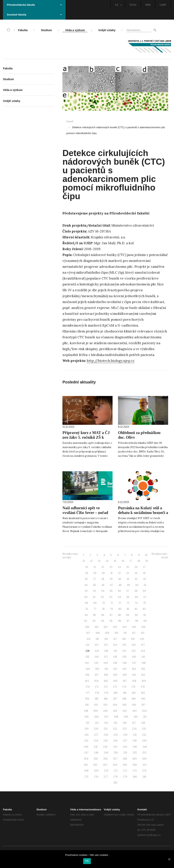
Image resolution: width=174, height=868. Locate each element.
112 (134, 633)
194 (115, 705)
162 (143, 675)
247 (86, 753)
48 (120, 585)
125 (124, 645)
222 (115, 729)
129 (97, 651)
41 (128, 579)
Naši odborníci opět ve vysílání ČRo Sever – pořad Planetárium (85, 513)
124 (115, 645)
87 (111, 615)
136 (97, 657)
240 (86, 747)
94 (103, 621)
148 (144, 663)
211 (145, 717)
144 (106, 663)
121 (88, 645)
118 (124, 639)
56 (119, 591)
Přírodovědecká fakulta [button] (34, 5)
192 (96, 705)
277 (106, 777)
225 (144, 729)
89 (128, 615)
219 (87, 729)
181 (125, 693)
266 (135, 765)
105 (134, 627)
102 (106, 627)
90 (136, 615)
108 (98, 633)
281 (144, 777)
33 (128, 573)
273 (135, 771)
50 (137, 585)
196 (134, 705)
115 (97, 639)
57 (128, 591)
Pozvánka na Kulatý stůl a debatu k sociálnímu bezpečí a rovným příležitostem (143, 513)
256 (105, 759)
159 (115, 675)
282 (115, 783)
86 (103, 615)
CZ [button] (118, 5)
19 (147, 561)
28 (87, 573)
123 (106, 645)
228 (106, 735)
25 (128, 567)
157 (97, 675)
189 (134, 699)
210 (136, 717)
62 (102, 597)
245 (135, 747)
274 (144, 771)
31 (111, 573)
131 (115, 651)
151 (106, 669)
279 (125, 777)
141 (143, 657)
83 (144, 609)
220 (96, 729)
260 (144, 759)
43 (145, 579)
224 (134, 729)
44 (86, 585)
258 (125, 759)
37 (95, 579)
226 (87, 735)
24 (119, 567)
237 (125, 741)
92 (86, 621)
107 (88, 633)
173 (115, 687)
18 (139, 561)
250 (116, 753)
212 (88, 723)
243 (115, 747)
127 (143, 645)
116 (106, 639)
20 (87, 567)
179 (106, 693)
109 (107, 633)
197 (143, 705)
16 (123, 561)
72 (120, 603)
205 (87, 717)
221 (106, 729)
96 (120, 621)
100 (87, 627)
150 (97, 669)
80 (120, 609)
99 (145, 621)
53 (95, 591)
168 (134, 681)
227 (96, 735)
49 (128, 585)
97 (128, 621)
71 (112, 603)
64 (119, 597)
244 (125, 747)
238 (135, 741)
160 (125, 675)
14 (107, 561)
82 (136, 609)
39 (111, 579)
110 (116, 633)
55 (111, 591)
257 (115, 759)
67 (145, 597)
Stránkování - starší (160, 556)
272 (125, 771)
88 (119, 615)
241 (96, 747)
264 (115, 765)
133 (134, 651)
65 (128, 597)
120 (142, 639)
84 (86, 615)
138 (115, 657)
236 (115, 741)
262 (95, 765)
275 (86, 777)
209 (126, 717)
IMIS (148, 5)
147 (134, 663)
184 (87, 699)
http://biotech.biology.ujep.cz (111, 361)
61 (94, 597)
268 (86, 771)
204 (144, 711)
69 (95, 603)
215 (115, 723)
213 (97, 723)
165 (106, 681)
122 (97, 645)
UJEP (163, 5)
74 (136, 603)
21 (95, 567)
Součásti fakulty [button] (34, 15)
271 (116, 771)
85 (95, 615)
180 (116, 693)
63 (111, 597)
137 (106, 657)
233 (86, 741)
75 (144, 603)
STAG (133, 5)
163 (87, 681)
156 (87, 675)
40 (120, 579)
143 (96, 663)
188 (124, 699)
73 (128, 603)
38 (103, 579)
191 (87, 705)
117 (115, 639)
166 (115, 681)
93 (94, 621)
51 (145, 585)
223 (125, 729)
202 (125, 711)
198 (86, 711)
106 (144, 627)
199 (96, 711)
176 (143, 687)
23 (111, 567)
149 (88, 669)
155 (143, 669)
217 (134, 723)
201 (115, 711)
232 (144, 735)
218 (143, 723)
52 (86, 591)
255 (96, 759)
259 (134, 759)
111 (125, 633)
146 (125, 663)
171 (97, 687)
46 (103, 585)
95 (111, 621)
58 (136, 591)
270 (106, 771)
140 (134, 657)
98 (137, 621)
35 (144, 573)
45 (94, 585)
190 (143, 699)
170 (88, 687)
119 (133, 639)
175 (134, 687)
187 (115, 699)
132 (124, 651)
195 (124, 705)
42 (136, 579)
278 (115, 777)
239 (144, 741)
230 (125, 735)
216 (125, 723)
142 (87, 663)
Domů (70, 121)
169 (144, 681)
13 (99, 561)
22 (103, 567)
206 (96, 717)
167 (125, 681)
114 (88, 639)
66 (136, 597)
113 (143, 633)
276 (96, 777)
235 (106, 741)
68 (86, 603)
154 (134, 669)
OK (87, 861)
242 (105, 747)
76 (87, 609)
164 (96, 681)
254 (86, 759)
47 (111, 585)
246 (145, 747)
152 (115, 669)
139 (124, 657)
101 (96, 627)
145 (115, 663)
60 (86, 597)
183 (143, 693)
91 (145, 615)
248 (96, 753)
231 (135, 735)
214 (106, 723)
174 (124, 687)
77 (95, 609)
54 (103, 591)
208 (116, 717)
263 (105, 765)
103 (115, 627)
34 (136, 573)
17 (131, 561)
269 (96, 771)
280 (135, 777)
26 (136, 567)
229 (115, 735)
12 (91, 561)
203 (134, 711)
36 (86, 579)
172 (106, 687)
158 (106, 675)
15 (115, 561)
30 (103, 573)
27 (144, 567)
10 (146, 555)
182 (134, 693)
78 (103, 609)
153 (125, 669)
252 (135, 753)
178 (97, 693)
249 (106, 753)
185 (97, 699)
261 (86, 765)
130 (106, 651)
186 (106, 699)
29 (95, 573)
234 (96, 741)
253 (144, 753)
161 (134, 675)
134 (143, 651)
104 (125, 627)
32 (119, 573)
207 (106, 717)
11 (84, 561)
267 (145, 765)
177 (88, 693)
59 (144, 591)
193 (105, 705)
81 (128, 609)
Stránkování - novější (71, 556)
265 (125, 765)
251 (125, 753)
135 (87, 657)
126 (134, 645)
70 (103, 603)
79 (111, 609)
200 (105, 711)
